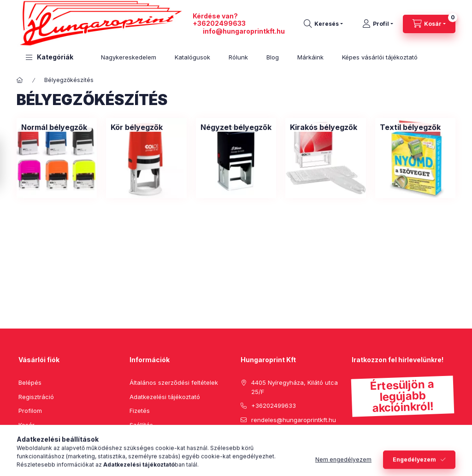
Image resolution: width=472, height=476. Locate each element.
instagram (280, 443)
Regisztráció (36, 397)
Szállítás (141, 425)
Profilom (30, 411)
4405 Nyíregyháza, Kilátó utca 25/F (295, 387)
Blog (273, 57)
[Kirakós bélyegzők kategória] (324, 127)
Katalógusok (192, 57)
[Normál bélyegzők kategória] (54, 127)
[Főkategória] (20, 80)
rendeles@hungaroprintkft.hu (294, 420)
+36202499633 (219, 23)
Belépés (30, 382)
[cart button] (429, 24)
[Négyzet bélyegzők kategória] (236, 127)
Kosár (27, 425)
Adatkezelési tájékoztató (165, 397)
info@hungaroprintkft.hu (244, 31)
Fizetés (140, 411)
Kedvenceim (36, 439)
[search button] (323, 24)
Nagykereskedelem (129, 57)
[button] (50, 57)
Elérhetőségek (150, 439)
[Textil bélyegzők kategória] (410, 127)
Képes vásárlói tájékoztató (380, 57)
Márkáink (310, 57)
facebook (243, 443)
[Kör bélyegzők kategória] (137, 127)
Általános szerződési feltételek (174, 382)
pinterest (262, 443)
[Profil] (378, 24)
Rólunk (238, 57)
